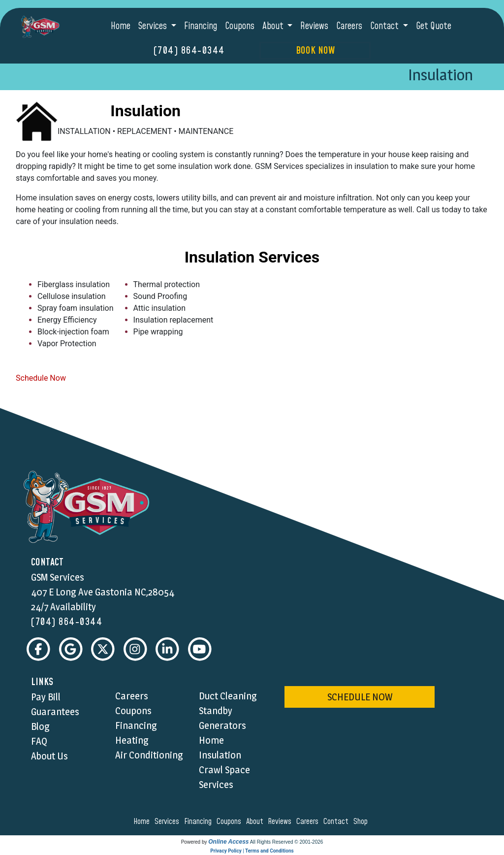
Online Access (228, 842)
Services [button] (154, 26)
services (168, 822)
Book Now (315, 51)
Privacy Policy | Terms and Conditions (252, 851)
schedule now (360, 697)
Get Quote (434, 26)
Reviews (314, 26)
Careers (349, 26)
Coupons (240, 26)
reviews (281, 822)
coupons (230, 822)
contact (337, 822)
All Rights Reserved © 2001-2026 (287, 842)
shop (362, 822)
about (256, 822)
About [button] (274, 26)
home (143, 822)
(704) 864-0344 (189, 51)
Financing (201, 26)
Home (121, 26)
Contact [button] (385, 26)
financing (199, 822)
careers (309, 822)
